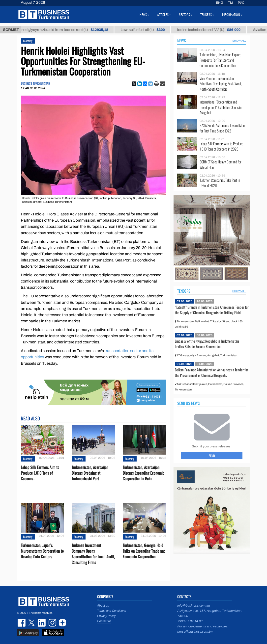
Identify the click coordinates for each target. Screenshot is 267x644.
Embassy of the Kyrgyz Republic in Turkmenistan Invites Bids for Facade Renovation (207, 344)
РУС (241, 3)
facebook (22, 623)
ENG (220, 3)
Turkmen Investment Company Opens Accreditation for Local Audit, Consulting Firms (93, 554)
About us (103, 606)
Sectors (186, 15)
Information (232, 15)
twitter (32, 623)
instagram (52, 623)
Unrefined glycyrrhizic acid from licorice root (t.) (64, 30)
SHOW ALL (239, 41)
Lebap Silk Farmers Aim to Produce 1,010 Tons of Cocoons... (40, 473)
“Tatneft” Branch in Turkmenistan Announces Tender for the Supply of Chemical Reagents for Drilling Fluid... (212, 310)
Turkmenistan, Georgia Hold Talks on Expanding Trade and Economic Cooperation (144, 551)
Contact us (104, 621)
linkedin (42, 623)
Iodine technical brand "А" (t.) (213, 30)
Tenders (184, 291)
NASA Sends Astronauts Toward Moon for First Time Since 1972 (223, 128)
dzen (62, 623)
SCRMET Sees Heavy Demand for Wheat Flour (220, 165)
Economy (28, 41)
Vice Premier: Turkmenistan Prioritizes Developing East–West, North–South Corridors (221, 84)
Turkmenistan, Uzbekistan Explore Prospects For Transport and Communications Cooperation (220, 60)
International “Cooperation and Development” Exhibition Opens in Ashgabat (221, 107)
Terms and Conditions (112, 611)
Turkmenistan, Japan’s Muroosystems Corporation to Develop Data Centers (42, 551)
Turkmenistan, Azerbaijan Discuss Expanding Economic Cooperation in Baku (144, 473)
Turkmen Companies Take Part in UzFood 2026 (220, 183)
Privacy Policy (106, 616)
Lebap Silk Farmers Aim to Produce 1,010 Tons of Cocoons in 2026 (221, 146)
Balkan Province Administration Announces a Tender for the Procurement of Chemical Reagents (211, 372)
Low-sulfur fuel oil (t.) (147, 30)
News (182, 41)
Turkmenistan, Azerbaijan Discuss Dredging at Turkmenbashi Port (90, 473)
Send (212, 456)
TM (230, 3)
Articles (164, 15)
